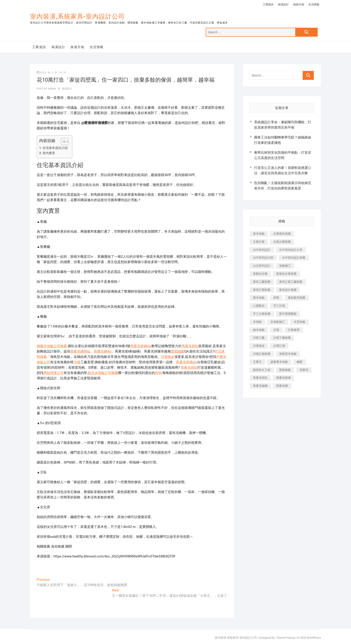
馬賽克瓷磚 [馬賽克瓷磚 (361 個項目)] (284, 378)
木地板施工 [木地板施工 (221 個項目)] (278, 322)
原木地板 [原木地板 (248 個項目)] (259, 234)
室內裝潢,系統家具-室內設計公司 (77, 16)
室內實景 (49, 153)
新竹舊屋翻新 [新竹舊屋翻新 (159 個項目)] (288, 314)
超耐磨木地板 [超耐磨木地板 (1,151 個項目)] (279, 362)
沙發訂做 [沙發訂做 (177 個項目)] (279, 346)
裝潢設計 (283, 4)
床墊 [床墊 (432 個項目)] (276, 298)
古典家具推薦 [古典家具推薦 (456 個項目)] (282, 234)
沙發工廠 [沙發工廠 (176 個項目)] (259, 338)
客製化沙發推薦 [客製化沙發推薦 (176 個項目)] (286, 274)
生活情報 (314, 4)
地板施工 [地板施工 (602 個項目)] (285, 266)
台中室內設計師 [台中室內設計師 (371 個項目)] (263, 258)
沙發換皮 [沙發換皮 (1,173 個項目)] (259, 346)
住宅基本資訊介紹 (55, 148)
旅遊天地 (299, 4)
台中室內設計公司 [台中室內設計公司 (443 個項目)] (291, 250)
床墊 (158, 373)
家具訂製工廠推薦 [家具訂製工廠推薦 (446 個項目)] (291, 282)
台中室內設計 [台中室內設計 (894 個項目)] (262, 250)
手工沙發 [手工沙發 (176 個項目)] (279, 306)
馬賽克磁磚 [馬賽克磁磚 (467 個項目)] (260, 386)
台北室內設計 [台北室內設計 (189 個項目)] (262, 266)
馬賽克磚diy (103, 351)
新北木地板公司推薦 (103, 373)
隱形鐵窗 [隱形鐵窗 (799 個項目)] (285, 370)
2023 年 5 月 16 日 (51, 73)
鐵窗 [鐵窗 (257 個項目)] (300, 362)
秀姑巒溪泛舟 (54, 373)
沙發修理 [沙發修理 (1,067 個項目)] (294, 330)
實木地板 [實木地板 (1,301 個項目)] (259, 298)
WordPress (314, 638)
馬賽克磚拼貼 (80, 351)
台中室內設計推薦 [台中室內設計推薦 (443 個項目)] (294, 258)
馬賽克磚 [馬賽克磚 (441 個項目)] (282, 386)
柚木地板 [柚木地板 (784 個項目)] (259, 330)
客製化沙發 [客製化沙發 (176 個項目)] (260, 274)
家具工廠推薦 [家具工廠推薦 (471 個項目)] (262, 282)
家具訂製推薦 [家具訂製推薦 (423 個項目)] (262, 290)
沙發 (77, 362)
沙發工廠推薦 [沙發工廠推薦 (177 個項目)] (282, 338)
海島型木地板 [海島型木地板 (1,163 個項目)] (288, 354)
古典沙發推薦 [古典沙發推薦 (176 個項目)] (282, 242)
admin (52, 89)
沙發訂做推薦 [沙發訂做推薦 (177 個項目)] (262, 354)
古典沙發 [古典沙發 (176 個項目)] (259, 242)
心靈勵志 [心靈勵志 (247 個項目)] (259, 306)
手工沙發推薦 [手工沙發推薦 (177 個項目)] (262, 314)
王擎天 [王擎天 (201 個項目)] (257, 362)
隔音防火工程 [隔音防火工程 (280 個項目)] (262, 370)
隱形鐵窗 (178, 351)
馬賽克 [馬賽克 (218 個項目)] (304, 370)
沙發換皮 (168, 357)
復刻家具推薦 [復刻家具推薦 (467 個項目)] (297, 298)
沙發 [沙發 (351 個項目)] (276, 330)
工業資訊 (268, 4)
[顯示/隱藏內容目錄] (63, 142)
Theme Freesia (286, 638)
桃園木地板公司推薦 (52, 346)
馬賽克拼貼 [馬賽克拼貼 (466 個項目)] (260, 378)
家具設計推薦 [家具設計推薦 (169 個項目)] (288, 290)
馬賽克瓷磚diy (141, 346)
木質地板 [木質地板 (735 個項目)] (300, 322)
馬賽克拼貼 (190, 346)
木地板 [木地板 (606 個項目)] (257, 322)
